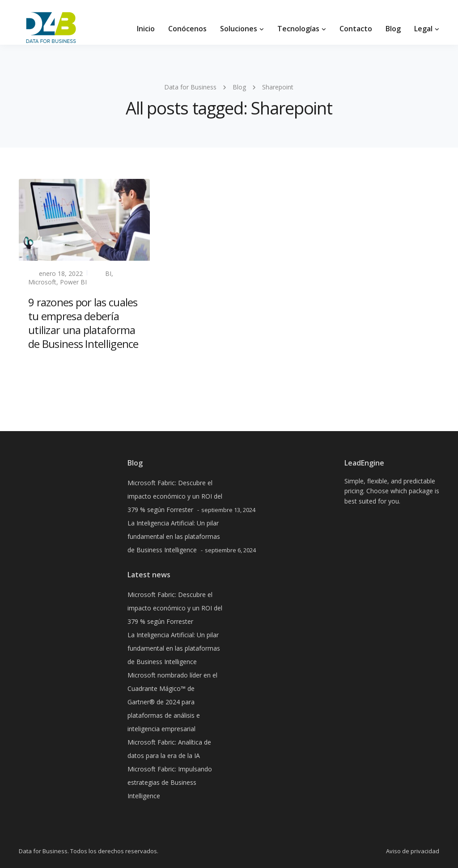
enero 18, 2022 (61, 273)
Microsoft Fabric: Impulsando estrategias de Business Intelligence (170, 782)
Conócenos (187, 29)
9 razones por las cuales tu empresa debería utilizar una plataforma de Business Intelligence (83, 323)
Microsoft (42, 282)
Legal (423, 29)
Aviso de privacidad (413, 851)
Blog (393, 29)
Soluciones (239, 29)
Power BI (73, 282)
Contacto (356, 29)
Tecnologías (298, 29)
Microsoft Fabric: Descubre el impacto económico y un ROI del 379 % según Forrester (175, 496)
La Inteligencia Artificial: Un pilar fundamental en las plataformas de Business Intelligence (174, 536)
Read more (45, 365)
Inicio (146, 29)
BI (108, 273)
